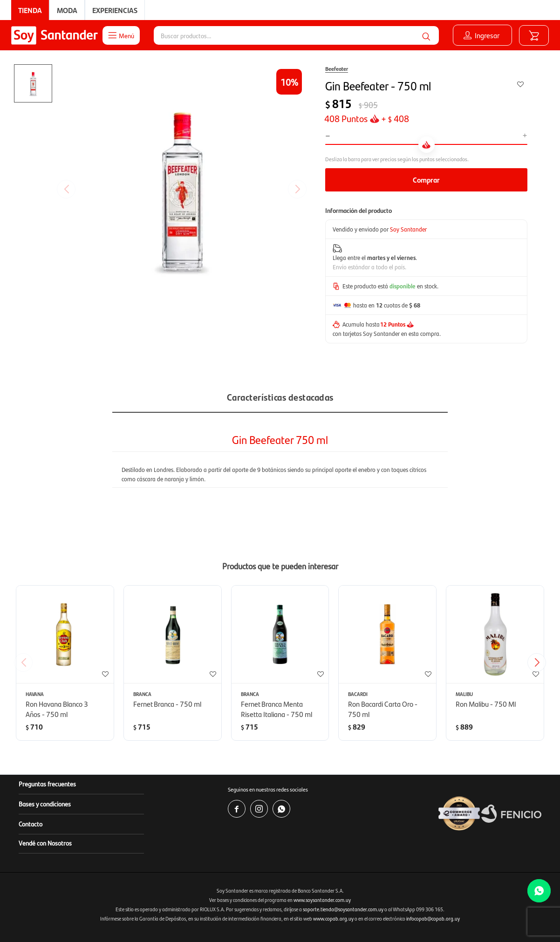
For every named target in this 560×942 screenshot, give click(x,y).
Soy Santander (408, 229)
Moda (67, 10)
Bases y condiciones (45, 804)
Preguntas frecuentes (47, 784)
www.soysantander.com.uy (322, 900)
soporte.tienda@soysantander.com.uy (343, 909)
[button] (426, 35)
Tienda (30, 10)
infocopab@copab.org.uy (433, 918)
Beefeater (337, 68)
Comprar (426, 180)
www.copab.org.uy (333, 918)
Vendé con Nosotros (45, 843)
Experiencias (115, 10)
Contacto (31, 824)
